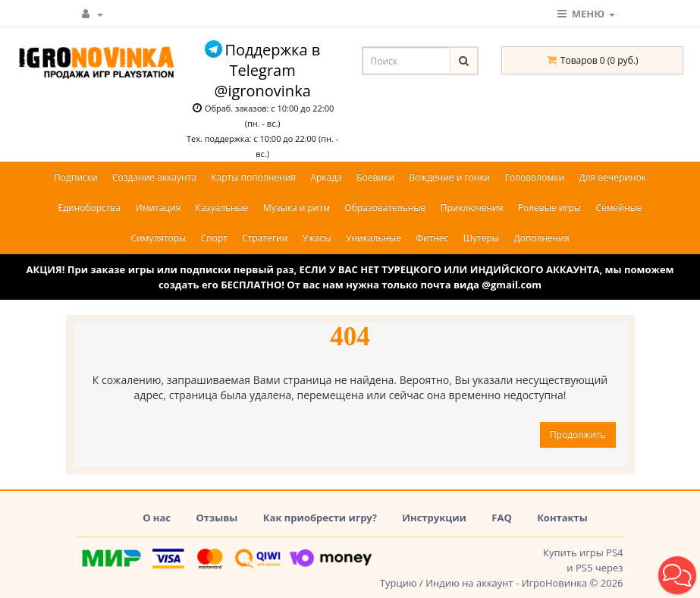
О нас (157, 518)
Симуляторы (158, 238)
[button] (677, 575)
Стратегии (265, 238)
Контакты (562, 518)
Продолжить (578, 434)
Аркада (326, 177)
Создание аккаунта (154, 177)
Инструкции (434, 518)
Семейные (618, 208)
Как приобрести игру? (320, 518)
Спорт (214, 238)
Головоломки (535, 177)
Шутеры (481, 238)
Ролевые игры (549, 208)
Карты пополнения (253, 177)
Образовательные (385, 208)
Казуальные (222, 208)
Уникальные (374, 238)
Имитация (159, 208)
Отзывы (217, 518)
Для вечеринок (612, 177)
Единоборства (90, 208)
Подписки (76, 177)
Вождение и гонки (449, 177)
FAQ (501, 518)
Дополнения (541, 238)
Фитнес (432, 238)
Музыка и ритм (297, 208)
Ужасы (317, 238)
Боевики (375, 177)
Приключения (472, 208)
